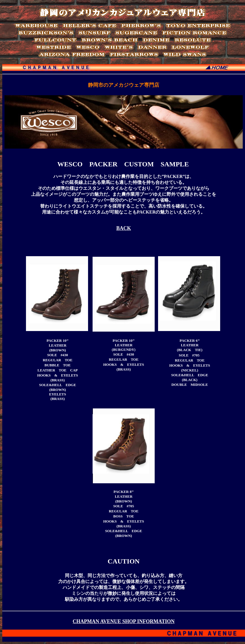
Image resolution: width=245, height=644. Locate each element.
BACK (124, 228)
